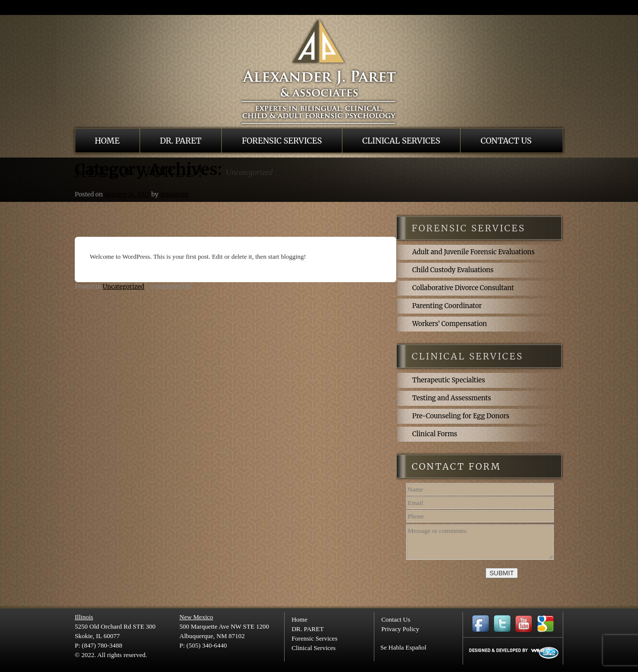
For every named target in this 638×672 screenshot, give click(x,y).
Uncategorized (123, 286)
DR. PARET (181, 141)
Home (107, 141)
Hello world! (140, 172)
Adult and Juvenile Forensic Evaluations (474, 252)
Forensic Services (282, 141)
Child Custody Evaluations (453, 270)
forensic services (469, 228)
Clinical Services (401, 141)
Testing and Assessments (452, 398)
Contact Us (506, 141)
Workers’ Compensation (450, 324)
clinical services (468, 356)
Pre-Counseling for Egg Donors (461, 416)
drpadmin (174, 194)
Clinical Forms (435, 434)
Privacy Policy (400, 629)
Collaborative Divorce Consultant (463, 288)
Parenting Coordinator (447, 306)
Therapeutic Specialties (449, 380)
